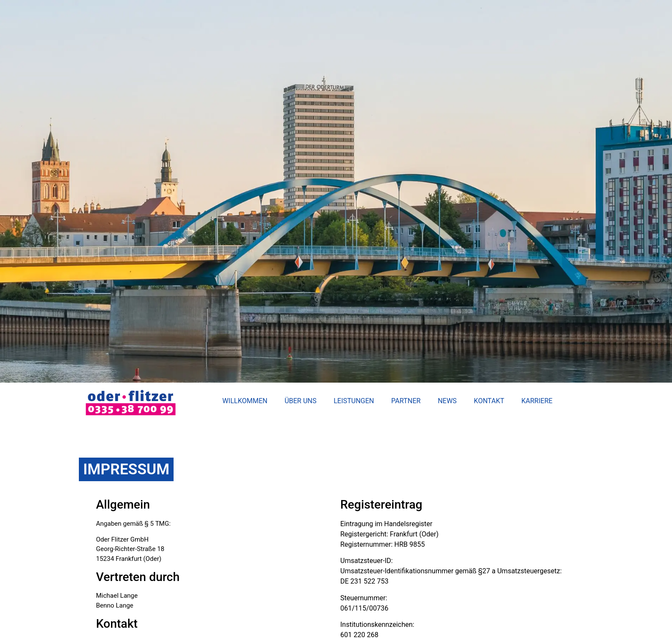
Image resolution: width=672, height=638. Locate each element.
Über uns (301, 401)
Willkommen (245, 401)
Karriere (537, 401)
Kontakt (489, 401)
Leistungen (354, 401)
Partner (406, 401)
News (447, 401)
